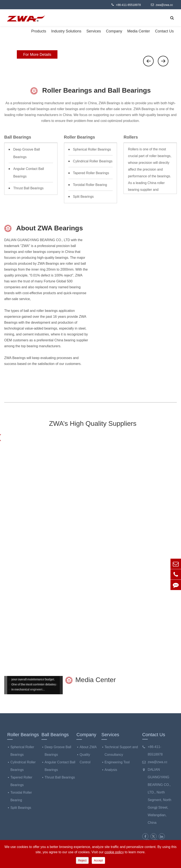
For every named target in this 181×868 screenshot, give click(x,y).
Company (114, 31)
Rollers (131, 137)
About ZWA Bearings (44, 228)
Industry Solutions (66, 31)
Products (39, 31)
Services (94, 31)
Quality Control (85, 758)
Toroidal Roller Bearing (90, 185)
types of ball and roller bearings (34, 311)
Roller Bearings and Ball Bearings (91, 91)
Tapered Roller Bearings (91, 173)
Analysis (111, 770)
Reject (82, 860)
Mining (57, 546)
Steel (24, 546)
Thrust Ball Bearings (28, 188)
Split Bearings (83, 197)
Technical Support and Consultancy (121, 751)
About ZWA (88, 747)
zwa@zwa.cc (162, 5)
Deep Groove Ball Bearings (27, 153)
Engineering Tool (117, 762)
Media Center (139, 31)
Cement (90, 546)
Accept (98, 860)
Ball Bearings (18, 137)
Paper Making (124, 549)
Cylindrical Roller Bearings (93, 161)
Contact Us (164, 31)
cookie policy (114, 852)
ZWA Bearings (130, 488)
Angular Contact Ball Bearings (29, 173)
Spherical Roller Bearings (92, 149)
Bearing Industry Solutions (91, 476)
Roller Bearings (80, 137)
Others (157, 546)
